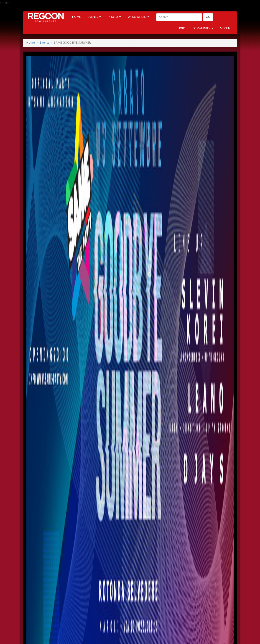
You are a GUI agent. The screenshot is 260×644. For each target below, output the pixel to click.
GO (208, 17)
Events (44, 43)
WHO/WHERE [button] (139, 17)
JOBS (182, 28)
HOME (76, 17)
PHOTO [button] (114, 17)
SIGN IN (225, 28)
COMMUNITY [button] (203, 28)
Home (31, 43)
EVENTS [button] (94, 17)
